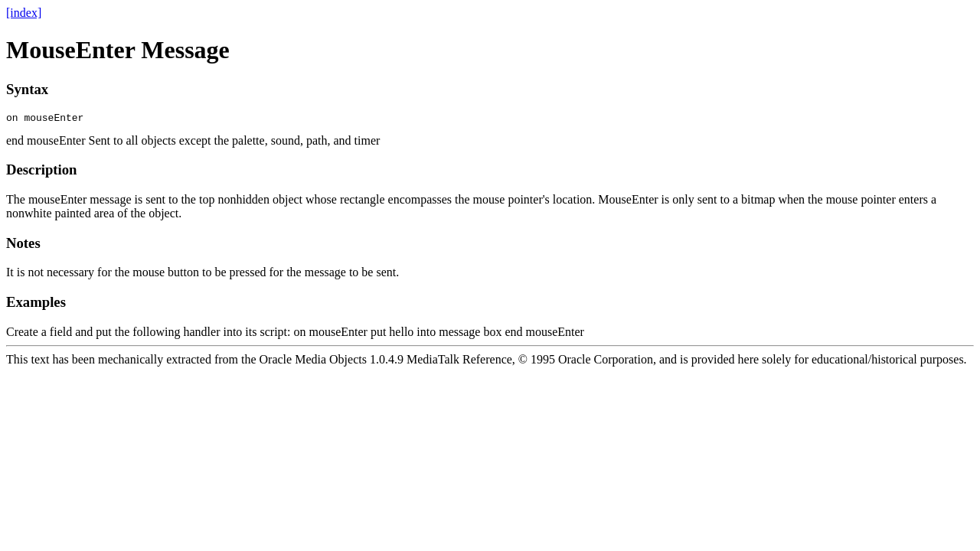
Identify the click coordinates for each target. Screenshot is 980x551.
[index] (24, 13)
